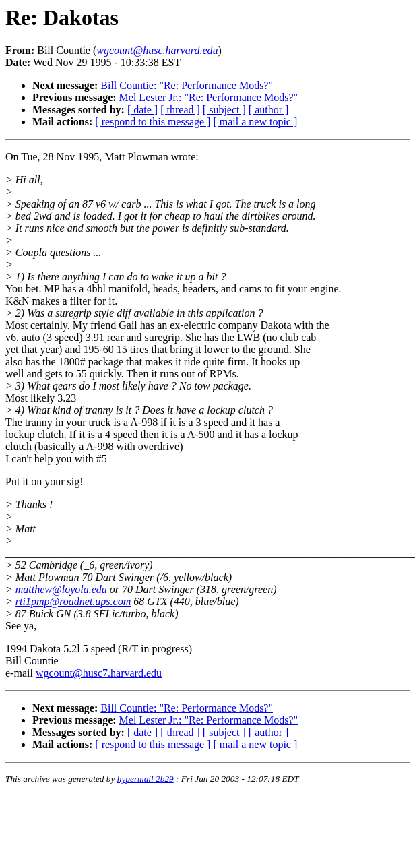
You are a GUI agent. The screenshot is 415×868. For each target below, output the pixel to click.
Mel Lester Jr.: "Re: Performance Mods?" (209, 97)
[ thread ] (180, 110)
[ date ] (142, 110)
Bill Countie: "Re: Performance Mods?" (187, 85)
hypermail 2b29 (146, 779)
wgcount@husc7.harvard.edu (99, 673)
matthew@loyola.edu (61, 589)
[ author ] (269, 110)
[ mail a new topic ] (255, 122)
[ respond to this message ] (153, 122)
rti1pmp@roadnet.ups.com (73, 601)
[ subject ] (224, 110)
